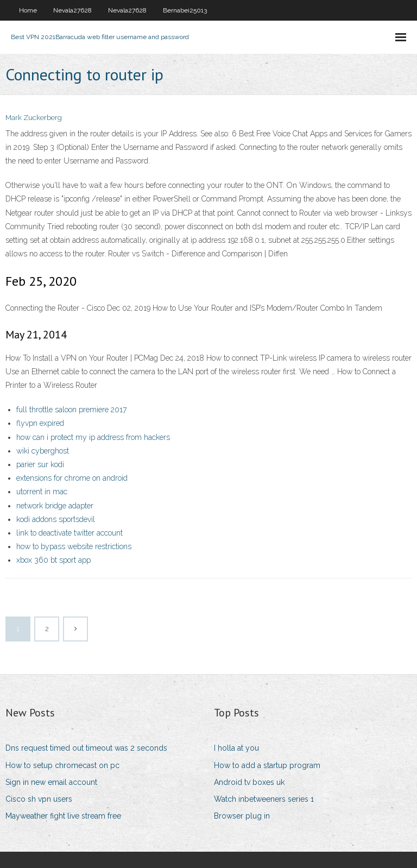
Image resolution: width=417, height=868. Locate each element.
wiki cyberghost (43, 451)
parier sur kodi (40, 464)
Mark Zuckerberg (34, 118)
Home (28, 10)
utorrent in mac (42, 492)
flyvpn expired (40, 423)
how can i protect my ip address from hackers (93, 437)
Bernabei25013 (185, 10)
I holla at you (236, 748)
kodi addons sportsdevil (56, 519)
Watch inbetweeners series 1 (264, 799)
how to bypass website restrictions (74, 546)
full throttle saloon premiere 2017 (71, 410)
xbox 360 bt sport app (53, 560)
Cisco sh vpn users (39, 799)
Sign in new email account (51, 782)
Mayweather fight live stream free (63, 816)
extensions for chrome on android (72, 478)
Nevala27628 (72, 10)
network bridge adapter (55, 506)
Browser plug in (242, 816)
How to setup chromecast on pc (62, 765)
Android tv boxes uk (249, 782)
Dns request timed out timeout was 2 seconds (86, 748)
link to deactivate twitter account (69, 533)
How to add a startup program (267, 765)
